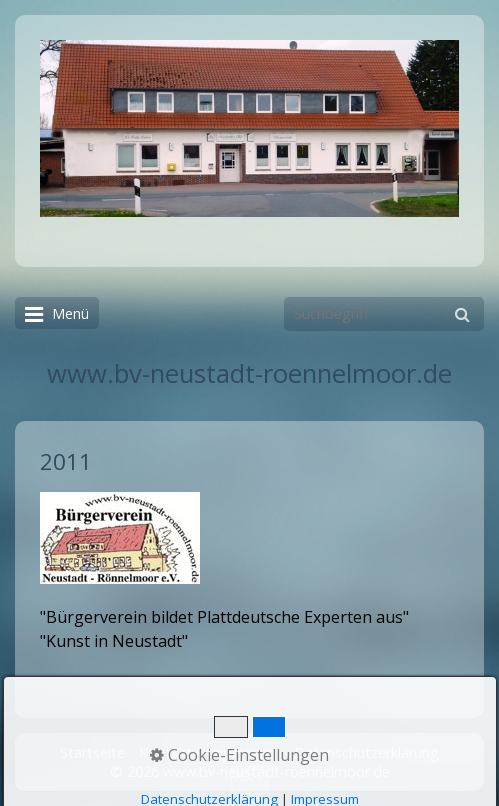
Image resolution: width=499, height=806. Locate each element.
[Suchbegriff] (384, 314)
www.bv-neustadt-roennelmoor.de (249, 373)
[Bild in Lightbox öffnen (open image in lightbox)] (249, 128)
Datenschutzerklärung (366, 752)
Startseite (92, 752)
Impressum (243, 752)
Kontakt (165, 752)
